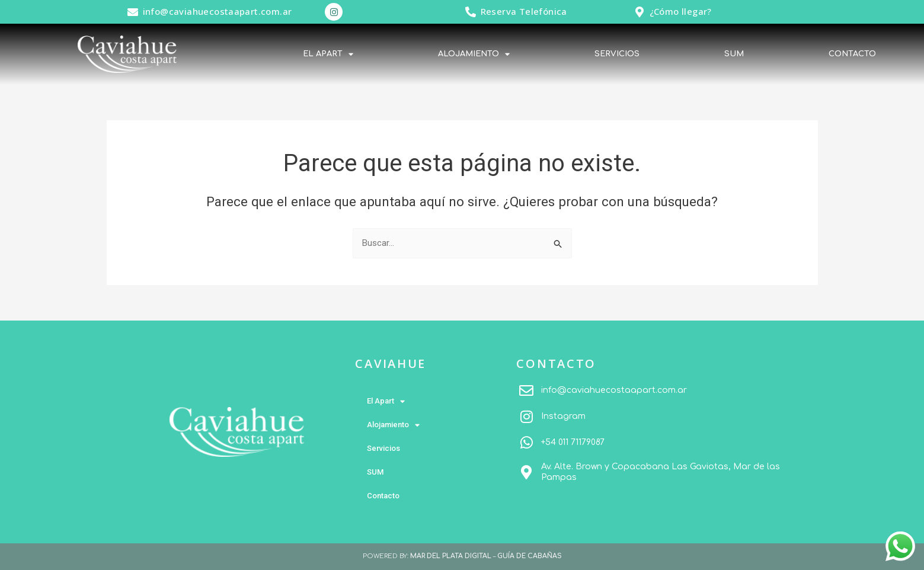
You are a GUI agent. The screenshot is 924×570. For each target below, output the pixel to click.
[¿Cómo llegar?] (640, 12)
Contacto (852, 54)
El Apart (328, 54)
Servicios (617, 54)
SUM (734, 54)
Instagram (563, 416)
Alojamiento (474, 54)
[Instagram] (526, 417)
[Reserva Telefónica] (471, 12)
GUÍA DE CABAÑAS (530, 556)
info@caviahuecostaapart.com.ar (218, 11)
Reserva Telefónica (524, 11)
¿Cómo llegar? (681, 11)
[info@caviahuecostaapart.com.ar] (133, 12)
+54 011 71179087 (573, 442)
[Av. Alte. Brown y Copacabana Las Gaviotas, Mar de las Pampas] (526, 472)
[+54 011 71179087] (526, 443)
